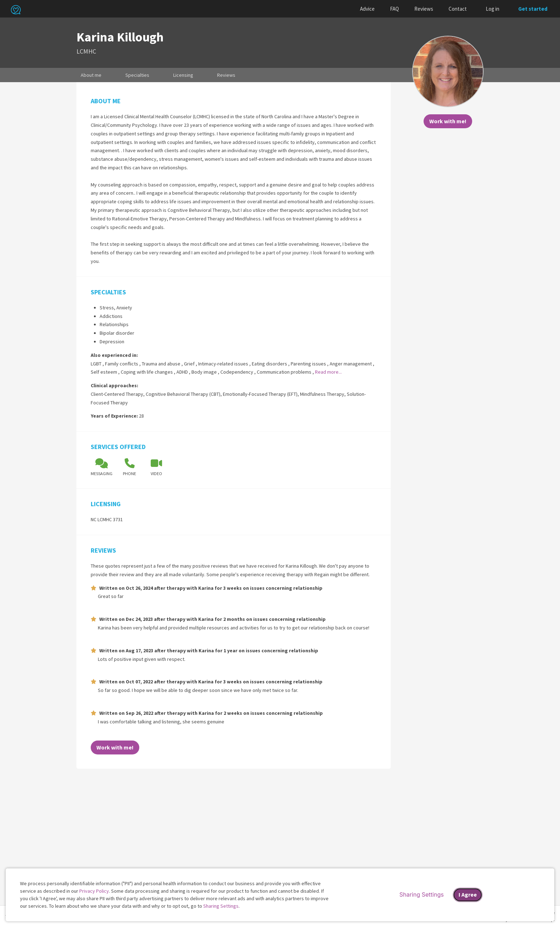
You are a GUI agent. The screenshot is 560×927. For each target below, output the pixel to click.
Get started (533, 9)
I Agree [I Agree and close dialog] (468, 894)
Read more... (328, 372)
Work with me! (448, 121)
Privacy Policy (94, 891)
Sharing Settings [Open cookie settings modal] (421, 894)
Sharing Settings (221, 906)
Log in (492, 9)
